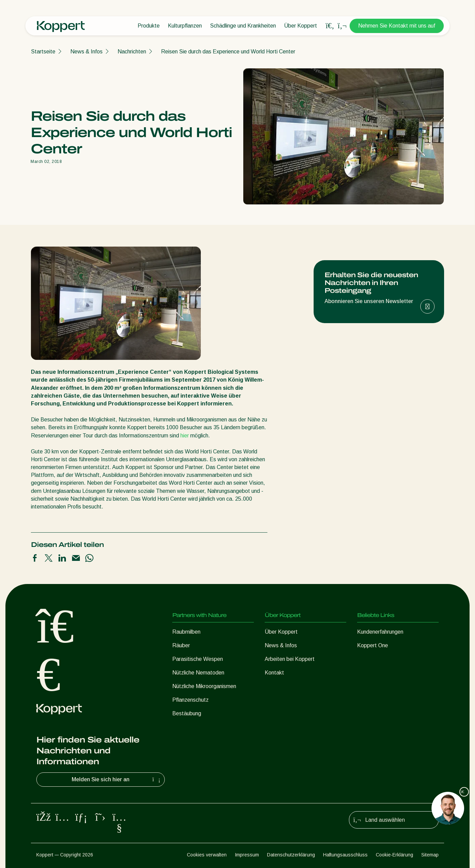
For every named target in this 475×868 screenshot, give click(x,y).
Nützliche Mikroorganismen (204, 686)
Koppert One (373, 645)
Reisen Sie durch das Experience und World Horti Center (228, 52)
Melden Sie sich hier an (117, 780)
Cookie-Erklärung (394, 855)
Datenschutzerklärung (291, 855)
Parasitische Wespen (198, 659)
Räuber (181, 645)
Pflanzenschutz (190, 700)
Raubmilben (186, 632)
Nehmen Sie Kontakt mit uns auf (397, 26)
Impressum (247, 855)
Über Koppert (301, 26)
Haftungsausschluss (345, 855)
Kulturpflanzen (185, 26)
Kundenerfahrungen (380, 632)
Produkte (149, 26)
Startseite (43, 52)
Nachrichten (132, 52)
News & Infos (86, 52)
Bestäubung (187, 713)
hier (185, 436)
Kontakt (274, 673)
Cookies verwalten (207, 855)
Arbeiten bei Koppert (290, 659)
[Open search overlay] (330, 26)
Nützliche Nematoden (198, 673)
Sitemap (430, 855)
